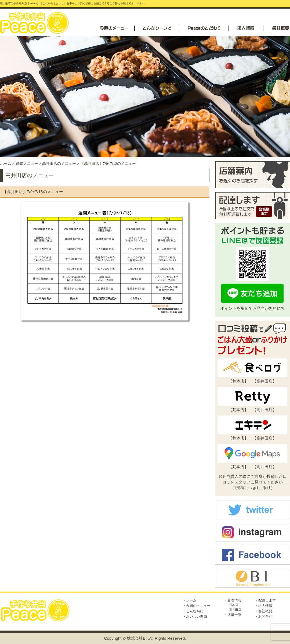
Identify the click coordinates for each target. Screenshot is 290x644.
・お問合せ (264, 616)
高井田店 (264, 381)
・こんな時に (193, 611)
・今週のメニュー (197, 606)
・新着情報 (233, 600)
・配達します (265, 600)
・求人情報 (264, 606)
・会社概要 (264, 611)
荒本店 (238, 381)
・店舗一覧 (233, 615)
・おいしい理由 (195, 616)
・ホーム (190, 600)
